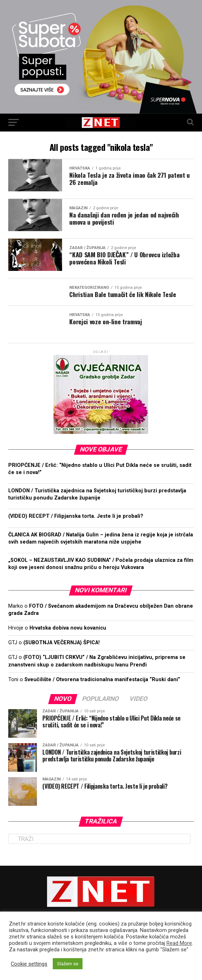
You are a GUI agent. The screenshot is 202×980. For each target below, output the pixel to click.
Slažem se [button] (68, 964)
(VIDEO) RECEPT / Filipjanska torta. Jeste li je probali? (76, 516)
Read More (179, 943)
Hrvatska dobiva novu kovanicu (68, 628)
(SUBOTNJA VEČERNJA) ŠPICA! (62, 643)
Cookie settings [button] (29, 964)
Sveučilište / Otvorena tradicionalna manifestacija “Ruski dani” (102, 680)
